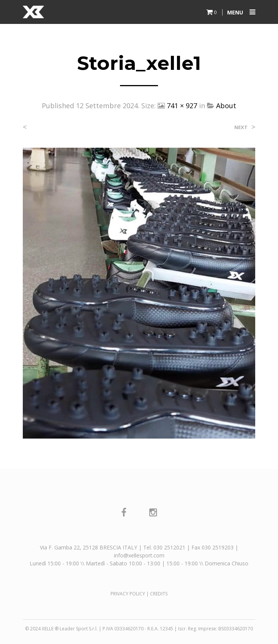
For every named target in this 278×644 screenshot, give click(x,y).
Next (241, 127)
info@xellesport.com (139, 555)
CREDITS (159, 594)
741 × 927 (182, 106)
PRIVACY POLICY (128, 594)
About (226, 106)
